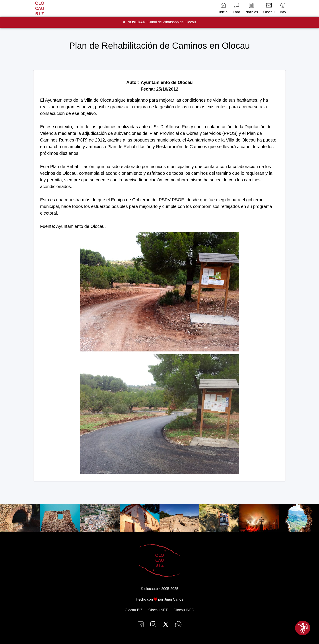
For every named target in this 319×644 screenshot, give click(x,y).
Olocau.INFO (184, 610)
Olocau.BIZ (134, 610)
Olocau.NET (158, 610)
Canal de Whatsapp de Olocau (162, 22)
